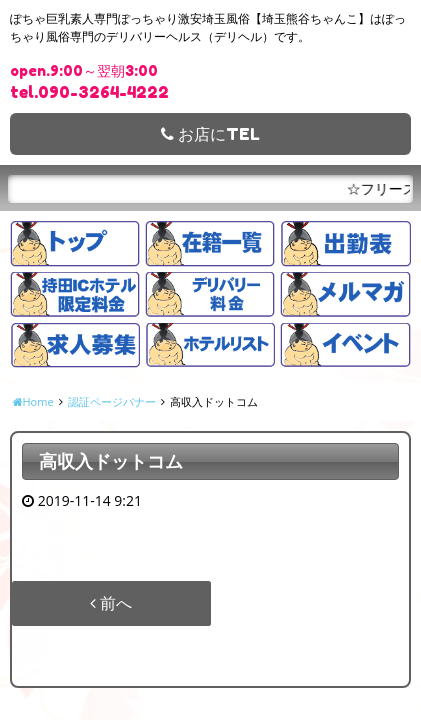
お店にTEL (210, 134)
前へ (111, 603)
